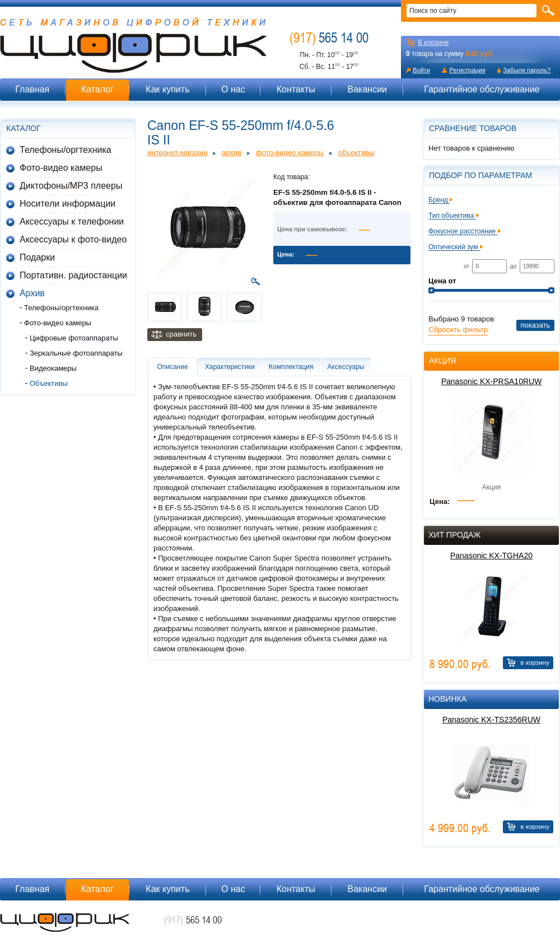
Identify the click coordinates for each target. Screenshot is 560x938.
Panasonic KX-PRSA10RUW (492, 381)
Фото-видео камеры (61, 168)
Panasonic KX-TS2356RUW (491, 720)
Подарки (37, 257)
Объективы (49, 383)
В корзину (535, 662)
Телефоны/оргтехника (66, 150)
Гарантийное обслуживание (482, 89)
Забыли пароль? (527, 70)
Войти (421, 70)
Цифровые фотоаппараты (74, 338)
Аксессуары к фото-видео (73, 239)
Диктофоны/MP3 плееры (71, 186)
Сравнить (181, 334)
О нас (233, 89)
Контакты (296, 89)
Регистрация (467, 70)
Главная (32, 89)
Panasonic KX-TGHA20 (491, 556)
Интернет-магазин (177, 153)
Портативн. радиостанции (73, 275)
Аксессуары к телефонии (72, 221)
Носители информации (67, 204)
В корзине (433, 43)
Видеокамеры (53, 368)
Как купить (167, 89)
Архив (32, 293)
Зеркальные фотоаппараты (76, 353)
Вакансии (367, 89)
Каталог (97, 89)
